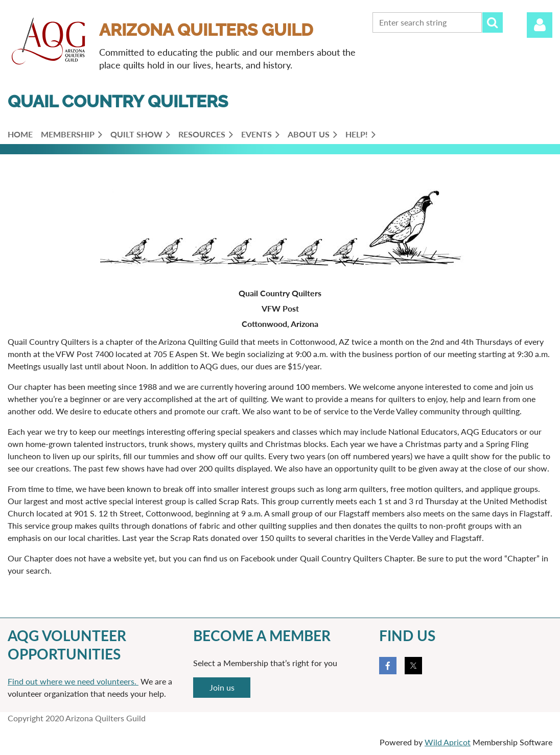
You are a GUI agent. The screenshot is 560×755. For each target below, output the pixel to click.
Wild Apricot (448, 742)
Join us (222, 687)
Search (493, 22)
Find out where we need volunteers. (73, 681)
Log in (540, 25)
